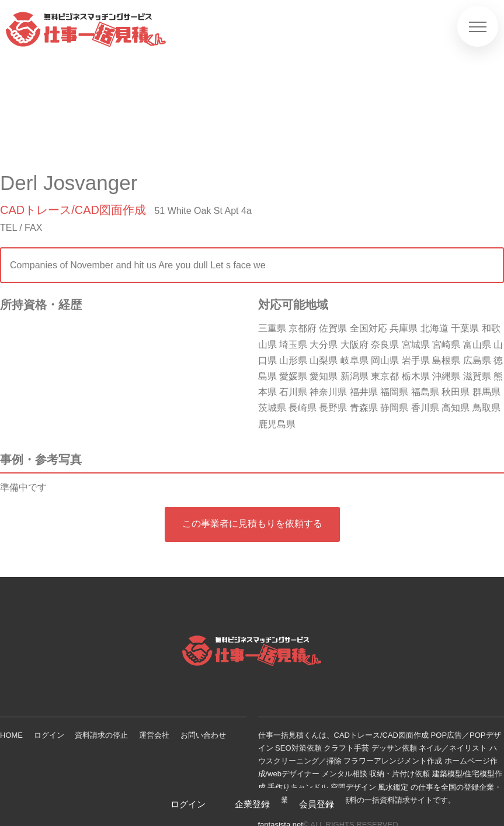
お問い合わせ (203, 735)
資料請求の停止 (101, 735)
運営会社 (154, 735)
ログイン (49, 735)
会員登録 (317, 804)
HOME (11, 735)
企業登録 (252, 804)
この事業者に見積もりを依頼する (252, 523)
